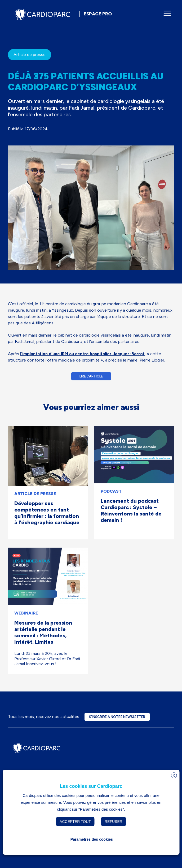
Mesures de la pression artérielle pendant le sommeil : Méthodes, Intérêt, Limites (43, 632)
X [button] (174, 776)
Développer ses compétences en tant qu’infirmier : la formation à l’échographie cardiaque (47, 513)
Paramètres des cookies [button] (92, 839)
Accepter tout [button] (75, 822)
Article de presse (30, 55)
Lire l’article (91, 376)
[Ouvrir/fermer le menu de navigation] (167, 13)
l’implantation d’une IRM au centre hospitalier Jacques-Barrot (82, 354)
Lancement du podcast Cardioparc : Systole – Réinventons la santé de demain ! (131, 510)
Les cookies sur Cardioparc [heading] (91, 786)
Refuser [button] (114, 822)
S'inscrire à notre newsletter (117, 717)
